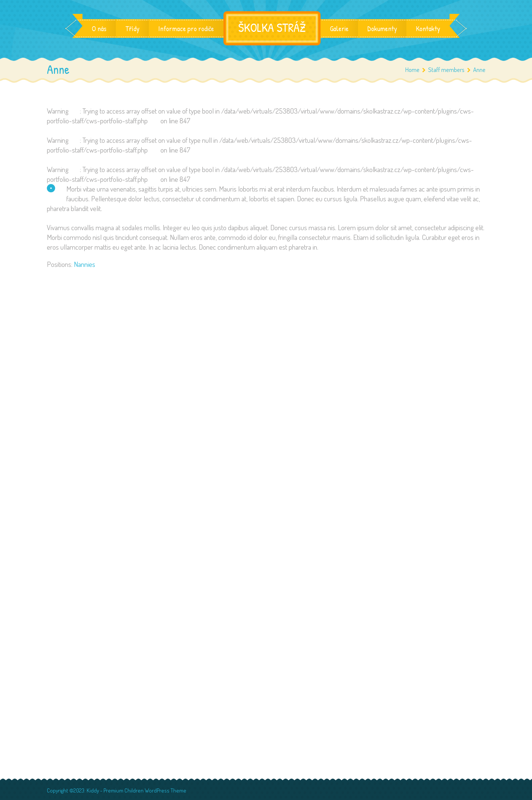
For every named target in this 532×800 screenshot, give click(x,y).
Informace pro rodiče (186, 28)
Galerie (339, 28)
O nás (99, 28)
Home (412, 70)
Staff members (449, 70)
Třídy (132, 28)
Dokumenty (382, 28)
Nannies (85, 264)
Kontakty (428, 28)
